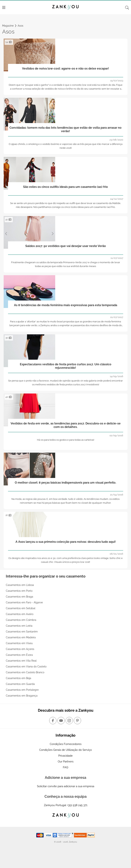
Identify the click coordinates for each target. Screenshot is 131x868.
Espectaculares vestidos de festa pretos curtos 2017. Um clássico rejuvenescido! (66, 366)
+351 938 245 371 (77, 805)
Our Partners (66, 762)
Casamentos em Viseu (19, 643)
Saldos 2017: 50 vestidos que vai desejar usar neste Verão (66, 246)
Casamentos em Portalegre (22, 690)
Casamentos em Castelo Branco (25, 672)
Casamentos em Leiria (19, 626)
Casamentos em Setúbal (21, 608)
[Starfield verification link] (63, 835)
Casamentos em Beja (18, 678)
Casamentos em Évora (19, 655)
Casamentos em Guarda (20, 684)
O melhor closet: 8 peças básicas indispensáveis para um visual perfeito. (65, 483)
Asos (20, 26)
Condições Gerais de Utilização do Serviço (65, 750)
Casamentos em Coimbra (21, 620)
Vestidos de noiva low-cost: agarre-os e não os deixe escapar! (65, 69)
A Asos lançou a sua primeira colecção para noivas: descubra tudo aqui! (66, 542)
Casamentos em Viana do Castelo (26, 667)
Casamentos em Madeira (21, 637)
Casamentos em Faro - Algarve (24, 602)
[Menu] (4, 7)
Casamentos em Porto (19, 591)
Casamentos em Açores (20, 649)
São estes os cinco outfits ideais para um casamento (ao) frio (65, 187)
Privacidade (65, 756)
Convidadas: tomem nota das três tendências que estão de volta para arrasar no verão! (65, 129)
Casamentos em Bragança (22, 696)
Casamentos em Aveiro (20, 614)
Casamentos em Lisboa (20, 585)
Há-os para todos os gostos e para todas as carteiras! (66, 440)
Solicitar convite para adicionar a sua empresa (66, 786)
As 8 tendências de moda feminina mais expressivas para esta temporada (66, 305)
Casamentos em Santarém (22, 632)
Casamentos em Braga (19, 597)
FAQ (65, 767)
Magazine (8, 26)
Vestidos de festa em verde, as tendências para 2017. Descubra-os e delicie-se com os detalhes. (66, 425)
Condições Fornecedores (66, 744)
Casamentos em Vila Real (21, 661)
